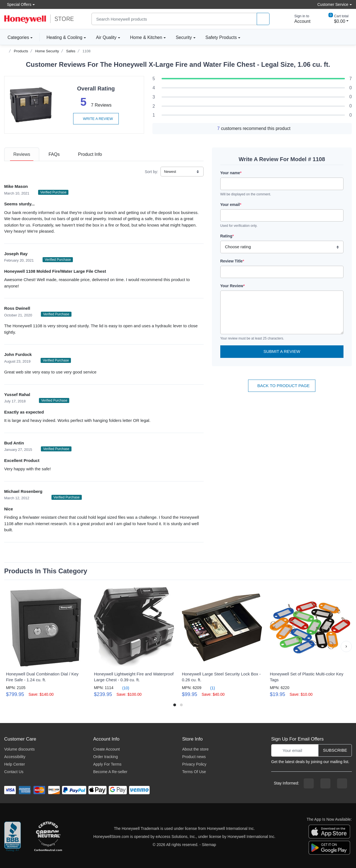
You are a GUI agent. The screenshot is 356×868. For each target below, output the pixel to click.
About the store (195, 749)
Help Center (15, 764)
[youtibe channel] (342, 783)
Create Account (107, 749)
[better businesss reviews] (13, 837)
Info (90, 154)
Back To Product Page (282, 386)
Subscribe (335, 750)
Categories (17, 37)
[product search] (263, 19)
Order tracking (106, 757)
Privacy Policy (194, 764)
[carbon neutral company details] (48, 837)
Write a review (96, 119)
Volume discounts (19, 749)
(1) (209, 688)
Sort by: (151, 172)
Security (184, 37)
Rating (227, 236)
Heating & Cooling (64, 37)
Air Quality (106, 37)
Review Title (232, 261)
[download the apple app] (329, 831)
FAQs (54, 154)
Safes (71, 51)
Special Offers (18, 4)
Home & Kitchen (146, 37)
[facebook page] (309, 783)
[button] (346, 646)
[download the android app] (329, 847)
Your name (231, 173)
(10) (123, 688)
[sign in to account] (298, 19)
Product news (194, 757)
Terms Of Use (194, 772)
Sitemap (209, 845)
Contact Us (14, 772)
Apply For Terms (107, 764)
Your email (231, 205)
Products (21, 51)
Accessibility (15, 757)
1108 (87, 51)
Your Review (233, 286)
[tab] (22, 154)
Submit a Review (282, 351)
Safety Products (221, 37)
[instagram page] (325, 783)
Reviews (22, 154)
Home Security (47, 51)
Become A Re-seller (110, 772)
